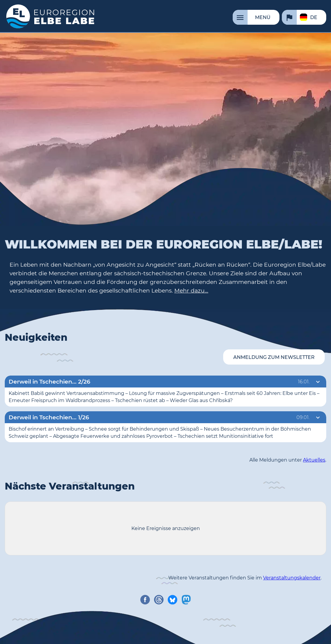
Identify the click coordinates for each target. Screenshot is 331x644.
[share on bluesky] (173, 600)
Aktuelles (314, 460)
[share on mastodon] (186, 600)
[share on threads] (159, 600)
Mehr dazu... (191, 290)
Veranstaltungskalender (292, 578)
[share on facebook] (145, 600)
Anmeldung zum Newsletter (274, 357)
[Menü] (256, 17)
